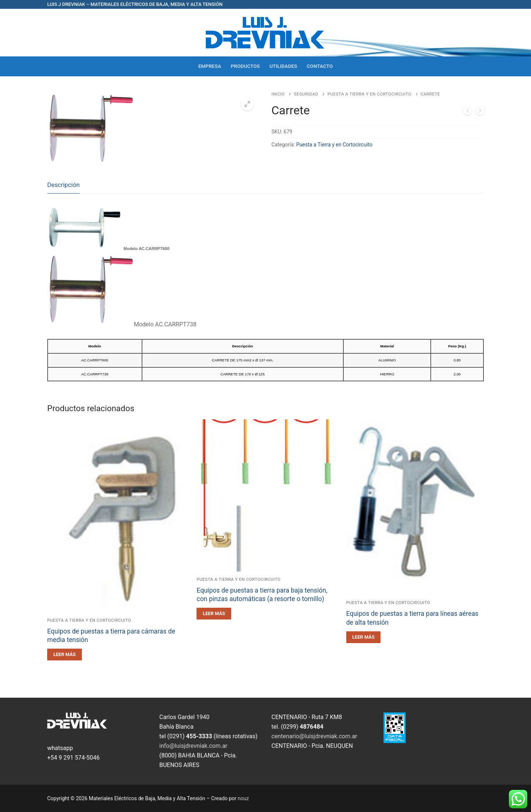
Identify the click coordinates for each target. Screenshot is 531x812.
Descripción (63, 185)
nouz (243, 798)
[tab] (63, 185)
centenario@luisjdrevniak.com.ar (314, 736)
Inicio (278, 94)
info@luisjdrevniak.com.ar (193, 746)
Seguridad (306, 94)
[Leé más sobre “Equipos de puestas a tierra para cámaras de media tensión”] (65, 655)
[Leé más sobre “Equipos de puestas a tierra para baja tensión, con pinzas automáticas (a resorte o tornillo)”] (214, 614)
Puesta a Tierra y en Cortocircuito (369, 94)
